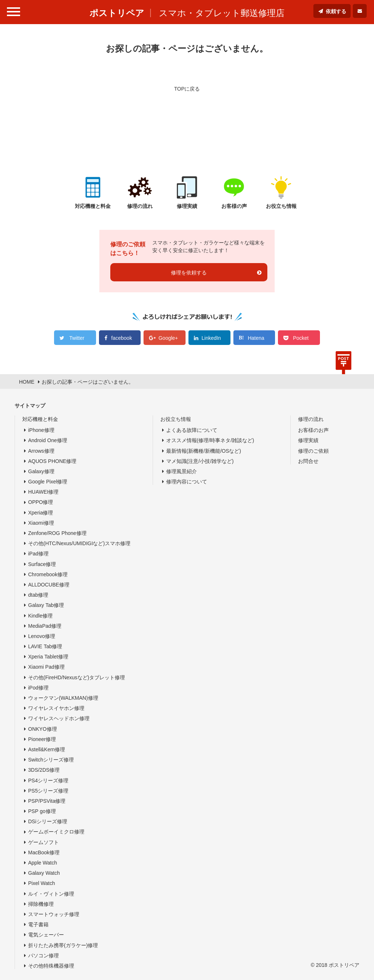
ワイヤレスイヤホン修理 (56, 708)
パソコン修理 (43, 956)
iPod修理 (38, 688)
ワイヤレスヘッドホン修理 (59, 718)
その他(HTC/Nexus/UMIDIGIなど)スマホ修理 (79, 543)
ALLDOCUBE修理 (49, 585)
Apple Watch (43, 863)
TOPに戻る (187, 89)
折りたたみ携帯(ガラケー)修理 (63, 945)
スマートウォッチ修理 (54, 914)
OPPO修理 (41, 502)
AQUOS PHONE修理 (52, 461)
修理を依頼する (189, 273)
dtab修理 (38, 595)
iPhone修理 (41, 430)
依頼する (336, 11)
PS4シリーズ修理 (48, 780)
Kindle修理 (40, 616)
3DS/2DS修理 (44, 770)
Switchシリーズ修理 (51, 760)
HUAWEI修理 (43, 492)
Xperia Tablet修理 (48, 657)
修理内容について (187, 482)
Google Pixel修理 (48, 482)
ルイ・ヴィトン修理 (51, 894)
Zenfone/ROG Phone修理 (57, 533)
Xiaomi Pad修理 (46, 667)
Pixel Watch (42, 883)
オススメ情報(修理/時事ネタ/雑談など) (210, 440)
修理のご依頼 (313, 451)
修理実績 (308, 440)
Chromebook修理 (48, 574)
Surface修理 (42, 564)
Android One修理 (48, 440)
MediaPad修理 (45, 626)
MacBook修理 (44, 852)
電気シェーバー (46, 935)
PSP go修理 (42, 811)
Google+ (168, 338)
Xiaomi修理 (41, 523)
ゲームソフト (43, 842)
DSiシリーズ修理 (48, 821)
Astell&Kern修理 (47, 749)
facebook (122, 338)
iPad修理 (38, 554)
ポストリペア (117, 13)
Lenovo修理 (42, 636)
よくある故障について (192, 430)
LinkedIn (211, 338)
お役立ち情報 (176, 419)
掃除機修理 (41, 904)
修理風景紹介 (182, 471)
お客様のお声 (313, 430)
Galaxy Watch (44, 873)
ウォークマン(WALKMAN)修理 (63, 698)
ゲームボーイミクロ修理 (56, 832)
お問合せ (308, 461)
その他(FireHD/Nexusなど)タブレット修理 (77, 677)
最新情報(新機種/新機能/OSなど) (204, 451)
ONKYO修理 (43, 729)
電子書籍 (38, 924)
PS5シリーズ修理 (48, 791)
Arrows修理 (41, 451)
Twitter (77, 338)
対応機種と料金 (40, 419)
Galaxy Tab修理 (46, 605)
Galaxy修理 (41, 471)
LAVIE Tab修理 (45, 646)
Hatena (256, 338)
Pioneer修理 (42, 739)
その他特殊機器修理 (51, 966)
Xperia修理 (41, 513)
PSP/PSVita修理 (47, 801)
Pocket (301, 338)
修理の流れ (311, 419)
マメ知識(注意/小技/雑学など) (200, 461)
